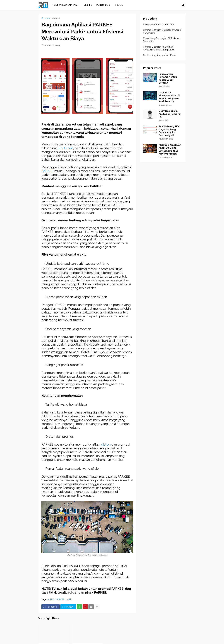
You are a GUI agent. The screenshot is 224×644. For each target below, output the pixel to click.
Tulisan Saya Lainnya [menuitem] (65, 5)
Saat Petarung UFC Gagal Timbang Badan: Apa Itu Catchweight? (169, 131)
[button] (183, 5)
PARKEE (48, 171)
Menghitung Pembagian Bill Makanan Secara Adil (162, 40)
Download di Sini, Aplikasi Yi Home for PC (170, 114)
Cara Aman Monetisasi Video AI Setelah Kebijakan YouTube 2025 (169, 97)
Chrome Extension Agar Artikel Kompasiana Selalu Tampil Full (159, 48)
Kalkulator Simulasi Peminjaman (159, 25)
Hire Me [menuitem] (119, 5)
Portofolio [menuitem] (103, 5)
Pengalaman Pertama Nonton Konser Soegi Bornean (168, 78)
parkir (69, 599)
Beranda (46, 18)
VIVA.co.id (66, 148)
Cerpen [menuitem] (88, 5)
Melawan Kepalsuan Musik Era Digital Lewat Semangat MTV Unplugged (170, 149)
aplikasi (56, 18)
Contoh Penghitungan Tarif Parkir (160, 55)
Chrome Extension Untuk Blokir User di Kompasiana (162, 31)
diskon (106, 444)
